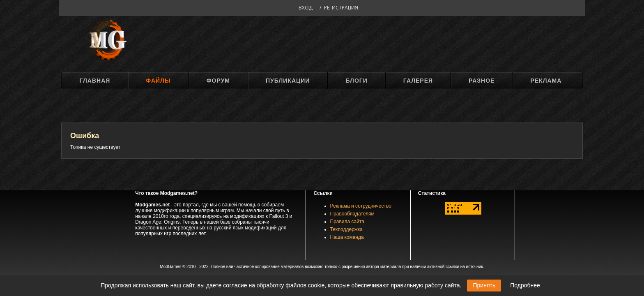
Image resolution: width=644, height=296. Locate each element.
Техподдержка (347, 229)
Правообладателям (352, 214)
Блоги (356, 81)
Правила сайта (347, 222)
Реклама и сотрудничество (361, 206)
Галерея (418, 81)
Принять (484, 285)
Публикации (288, 81)
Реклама (546, 81)
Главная (95, 81)
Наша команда (347, 237)
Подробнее (525, 285)
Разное (482, 81)
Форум (218, 81)
